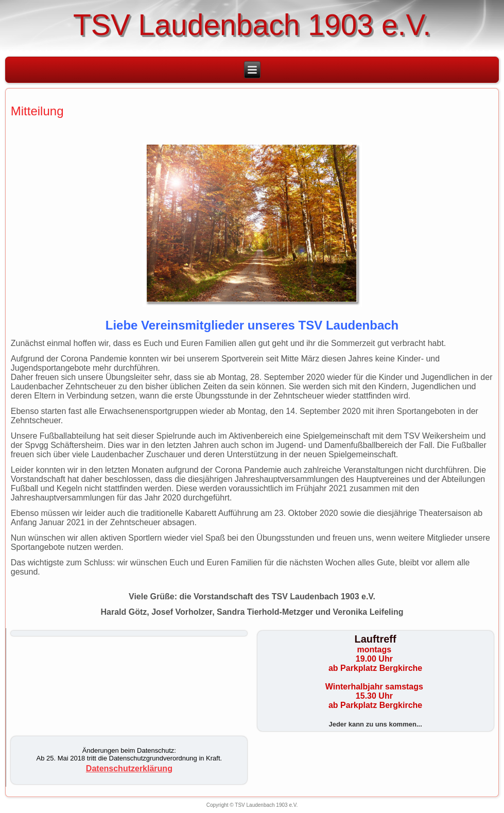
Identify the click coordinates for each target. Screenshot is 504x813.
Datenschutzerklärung (129, 768)
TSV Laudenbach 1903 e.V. (252, 25)
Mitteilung (37, 111)
